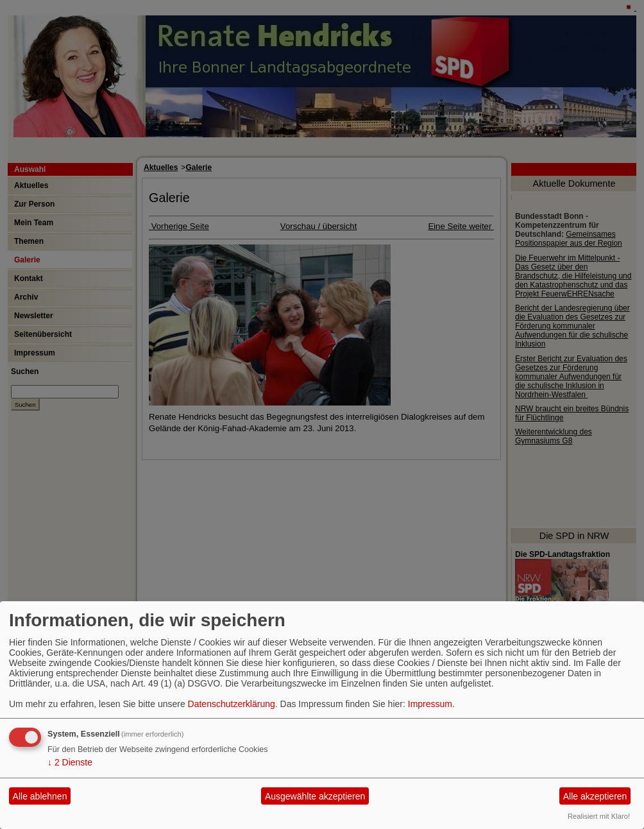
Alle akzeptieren (595, 796)
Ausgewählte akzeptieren (315, 796)
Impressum (430, 704)
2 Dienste (70, 762)
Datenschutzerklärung (232, 704)
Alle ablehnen (40, 796)
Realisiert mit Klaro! (599, 816)
